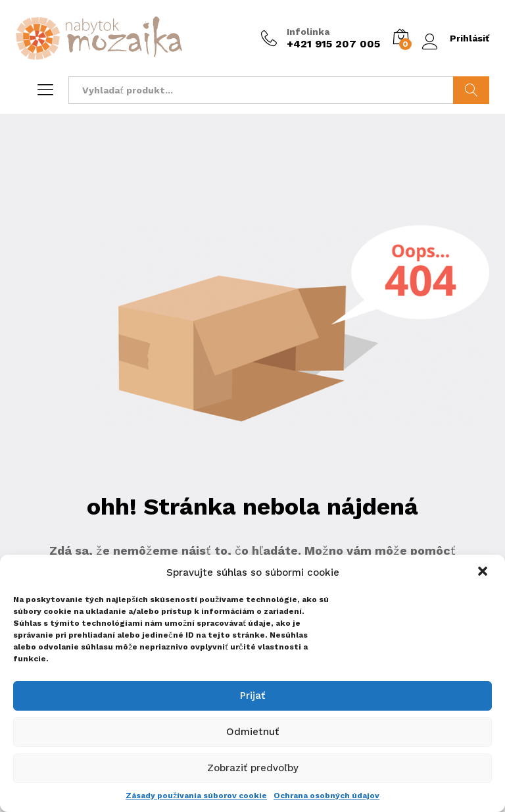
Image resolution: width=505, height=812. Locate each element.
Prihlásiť (456, 38)
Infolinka (308, 32)
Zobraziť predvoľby (253, 768)
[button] (484, 572)
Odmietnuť (252, 732)
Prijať (252, 696)
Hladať (471, 90)
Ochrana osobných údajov (326, 796)
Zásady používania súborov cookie (196, 796)
